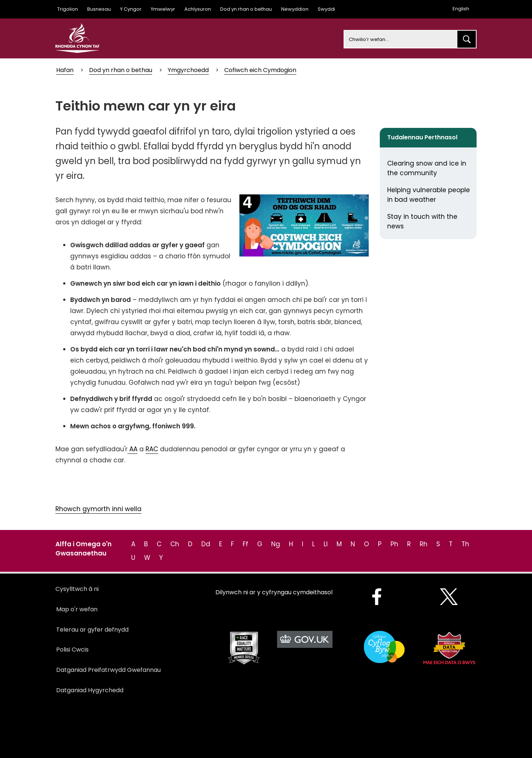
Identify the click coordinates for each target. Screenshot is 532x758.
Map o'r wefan (77, 609)
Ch (175, 544)
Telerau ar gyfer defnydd (92, 630)
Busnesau (99, 9)
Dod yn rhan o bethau (246, 9)
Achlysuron (198, 9)
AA (132, 449)
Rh (424, 544)
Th (465, 544)
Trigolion (68, 9)
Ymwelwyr (163, 9)
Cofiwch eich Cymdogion (260, 70)
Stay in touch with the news (422, 221)
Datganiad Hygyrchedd (90, 690)
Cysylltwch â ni (77, 589)
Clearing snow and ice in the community (427, 168)
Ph (394, 544)
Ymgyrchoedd (188, 70)
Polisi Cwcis (72, 650)
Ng (276, 544)
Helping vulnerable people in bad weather (429, 195)
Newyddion (295, 9)
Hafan (65, 70)
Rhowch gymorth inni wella (98, 509)
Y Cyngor (131, 9)
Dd (206, 544)
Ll (326, 544)
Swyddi (326, 9)
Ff (245, 544)
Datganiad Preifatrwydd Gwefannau (108, 670)
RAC (152, 449)
